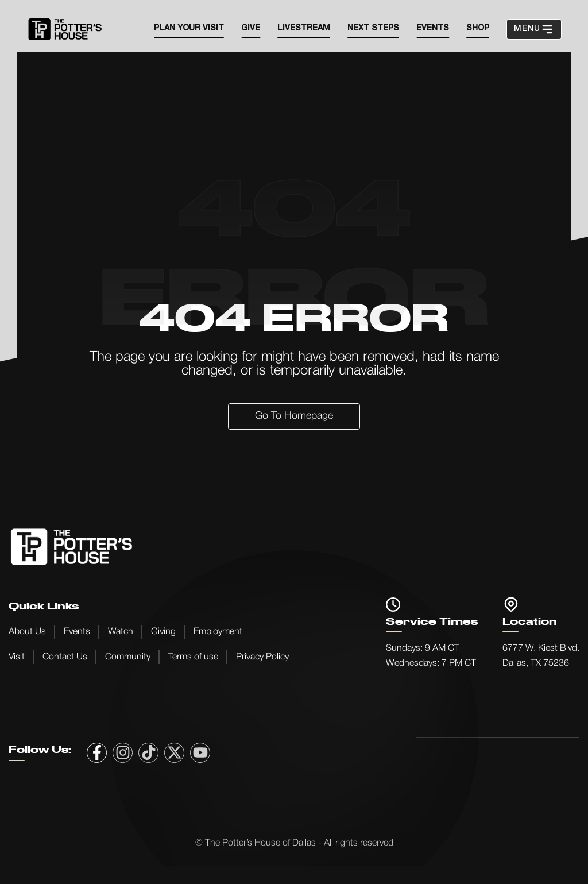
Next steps (373, 28)
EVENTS (433, 28)
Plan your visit (189, 28)
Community (128, 657)
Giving (163, 632)
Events (77, 632)
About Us (27, 632)
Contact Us (65, 657)
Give (251, 28)
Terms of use (193, 657)
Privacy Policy (262, 657)
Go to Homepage (294, 416)
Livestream (304, 28)
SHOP (478, 28)
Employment (218, 632)
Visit (17, 657)
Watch (121, 632)
